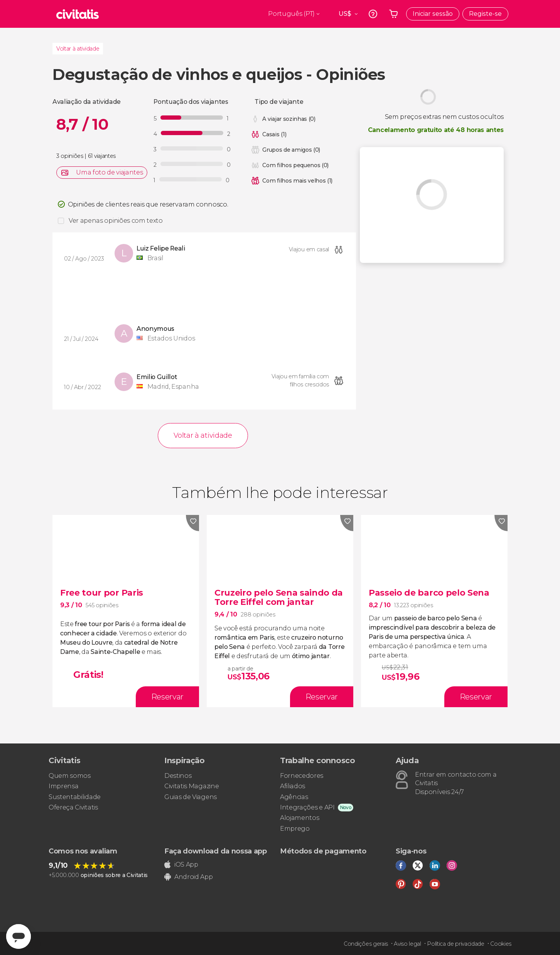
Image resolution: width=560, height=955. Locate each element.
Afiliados (293, 786)
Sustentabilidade (75, 797)
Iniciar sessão (433, 14)
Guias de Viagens (191, 797)
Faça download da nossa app (216, 851)
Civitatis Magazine (191, 786)
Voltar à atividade (78, 49)
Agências (294, 797)
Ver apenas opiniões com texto (116, 221)
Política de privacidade (456, 944)
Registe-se (485, 14)
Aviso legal (407, 944)
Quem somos (70, 776)
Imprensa (63, 786)
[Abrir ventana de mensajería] (19, 936)
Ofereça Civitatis (73, 807)
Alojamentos (299, 818)
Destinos (178, 776)
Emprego (295, 829)
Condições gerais (366, 944)
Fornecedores (302, 776)
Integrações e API (307, 807)
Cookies (501, 944)
